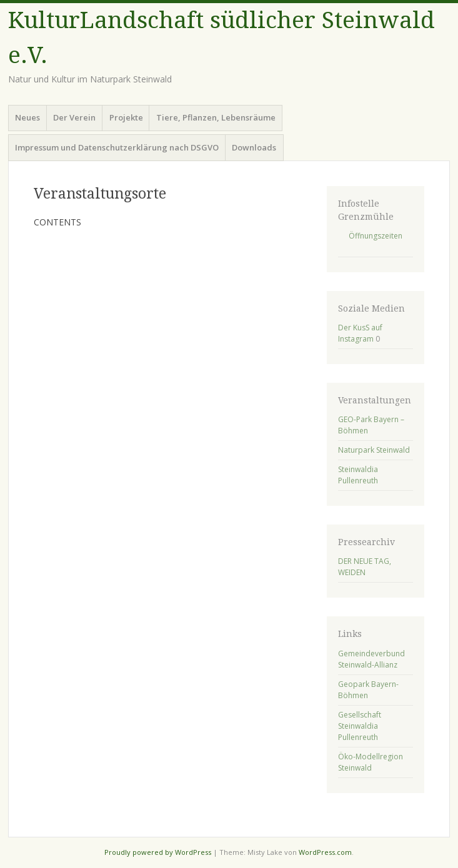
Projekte (126, 117)
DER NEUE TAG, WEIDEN (365, 567)
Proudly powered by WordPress (158, 852)
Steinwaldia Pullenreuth (358, 475)
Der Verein (74, 117)
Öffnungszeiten (376, 236)
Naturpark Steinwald (374, 450)
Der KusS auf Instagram (360, 333)
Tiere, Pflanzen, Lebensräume (216, 117)
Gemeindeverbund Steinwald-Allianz (371, 659)
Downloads (254, 147)
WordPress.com (325, 852)
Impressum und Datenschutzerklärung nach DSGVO (117, 147)
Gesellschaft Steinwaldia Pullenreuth (360, 726)
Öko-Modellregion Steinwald (371, 762)
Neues (27, 117)
